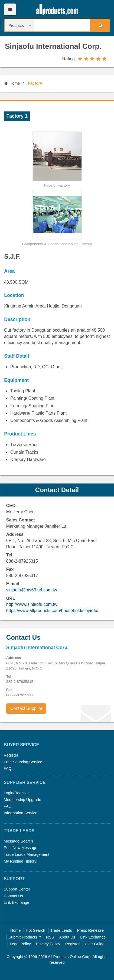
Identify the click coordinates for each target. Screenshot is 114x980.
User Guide (95, 944)
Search (100, 25)
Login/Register (16, 793)
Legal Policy (20, 944)
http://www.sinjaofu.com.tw (32, 604)
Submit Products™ (25, 937)
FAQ (8, 768)
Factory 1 (17, 116)
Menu (10, 9)
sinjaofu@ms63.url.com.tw (32, 590)
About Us (67, 937)
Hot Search (35, 930)
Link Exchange (17, 902)
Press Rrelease (90, 930)
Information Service (21, 813)
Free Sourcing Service (23, 762)
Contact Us (13, 896)
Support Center (17, 889)
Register (11, 755)
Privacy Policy (48, 944)
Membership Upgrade (22, 800)
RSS (50, 937)
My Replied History (20, 861)
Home (12, 83)
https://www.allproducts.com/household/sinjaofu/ (52, 611)
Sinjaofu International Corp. (53, 46)
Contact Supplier (26, 708)
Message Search (18, 841)
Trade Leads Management (27, 854)
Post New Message (21, 848)
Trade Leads (61, 930)
